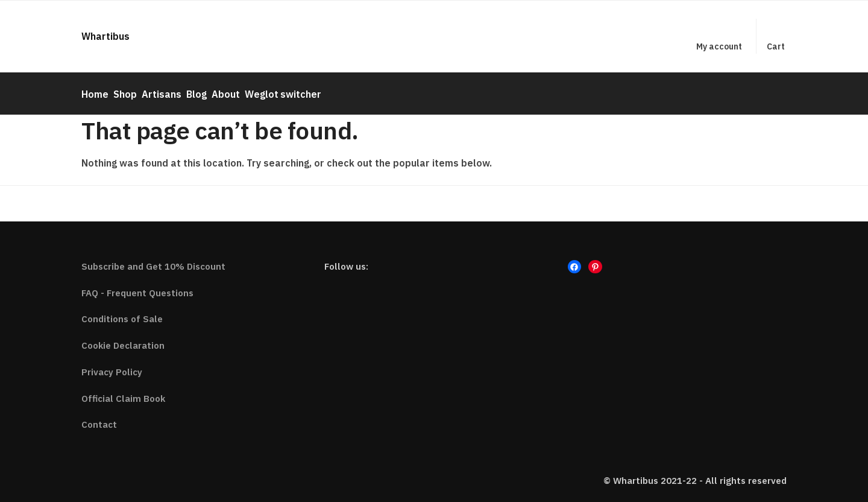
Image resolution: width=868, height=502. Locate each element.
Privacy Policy (112, 367)
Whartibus (105, 36)
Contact (99, 419)
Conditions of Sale (122, 313)
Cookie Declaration (123, 340)
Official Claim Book (123, 392)
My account (719, 46)
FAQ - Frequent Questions (137, 287)
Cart (776, 46)
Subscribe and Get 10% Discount (153, 261)
